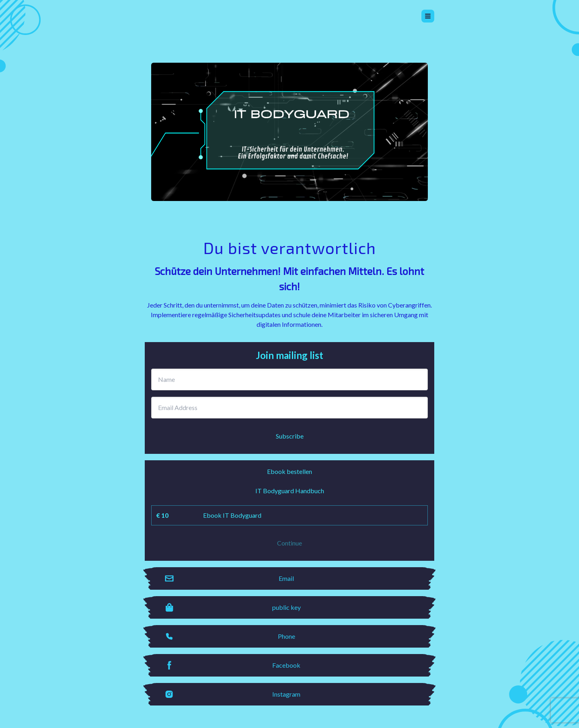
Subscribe (290, 436)
